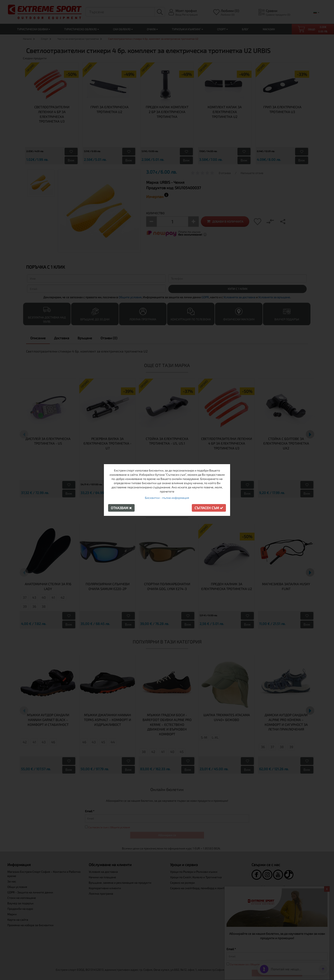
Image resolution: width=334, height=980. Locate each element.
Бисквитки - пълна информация (167, 498)
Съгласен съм (209, 508)
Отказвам (121, 508)
